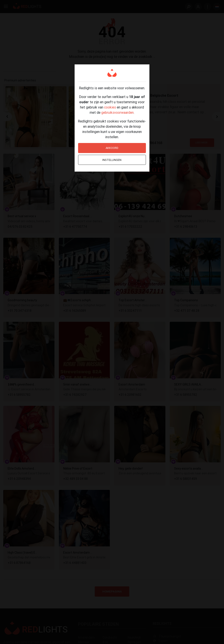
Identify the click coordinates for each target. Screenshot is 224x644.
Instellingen (112, 160)
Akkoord (112, 148)
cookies (110, 107)
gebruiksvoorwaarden (117, 112)
